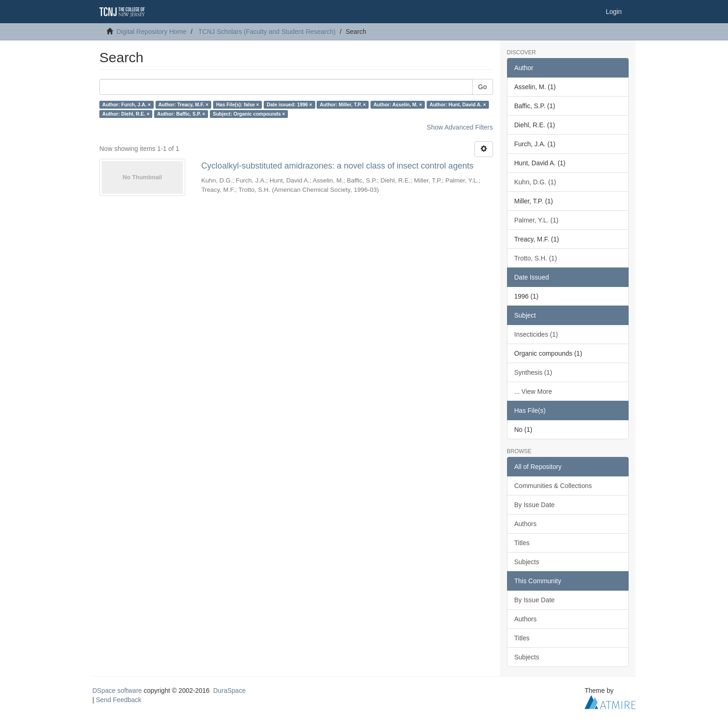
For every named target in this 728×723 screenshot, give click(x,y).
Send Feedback (119, 700)
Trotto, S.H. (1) (536, 258)
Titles (522, 543)
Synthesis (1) (533, 372)
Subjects (527, 562)
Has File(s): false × (237, 104)
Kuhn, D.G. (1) (535, 182)
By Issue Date (535, 505)
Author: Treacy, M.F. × (183, 104)
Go (483, 87)
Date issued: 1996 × (289, 104)
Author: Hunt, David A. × (458, 104)
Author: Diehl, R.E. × (126, 114)
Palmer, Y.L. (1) (536, 220)
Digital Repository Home (152, 32)
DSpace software (117, 690)
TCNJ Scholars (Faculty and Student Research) (267, 32)
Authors (526, 524)
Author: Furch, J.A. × (126, 104)
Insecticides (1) (536, 334)
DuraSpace (229, 690)
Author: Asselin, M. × (397, 104)
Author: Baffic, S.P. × (181, 114)
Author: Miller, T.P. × (343, 104)
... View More (533, 391)
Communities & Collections (553, 486)
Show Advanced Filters (460, 127)
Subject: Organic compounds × (249, 114)
